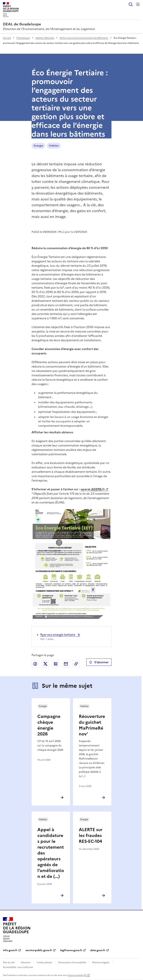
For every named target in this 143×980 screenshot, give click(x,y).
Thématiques (23, 38)
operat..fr (93, 489)
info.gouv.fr (10, 950)
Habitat (54, 146)
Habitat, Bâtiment (45, 38)
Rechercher (131, 4)
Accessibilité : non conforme (18, 967)
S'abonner (99, 662)
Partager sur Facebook (35, 664)
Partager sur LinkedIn (56, 664)
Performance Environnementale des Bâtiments (84, 38)
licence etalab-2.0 (77, 975)
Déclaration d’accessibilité (72, 962)
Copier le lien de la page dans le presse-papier (76, 664)
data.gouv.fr (98, 950)
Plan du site (9, 962)
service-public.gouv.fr (39, 950)
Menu (138, 4)
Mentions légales (101, 962)
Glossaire (26, 962)
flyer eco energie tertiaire (58, 635)
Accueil (7, 38)
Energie (38, 146)
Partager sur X (45, 664)
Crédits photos (44, 962)
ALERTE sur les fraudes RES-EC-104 (91, 836)
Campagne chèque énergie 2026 (49, 725)
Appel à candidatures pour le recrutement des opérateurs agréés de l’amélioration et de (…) (51, 853)
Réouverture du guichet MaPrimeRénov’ (92, 725)
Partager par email (66, 664)
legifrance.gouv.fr (71, 950)
